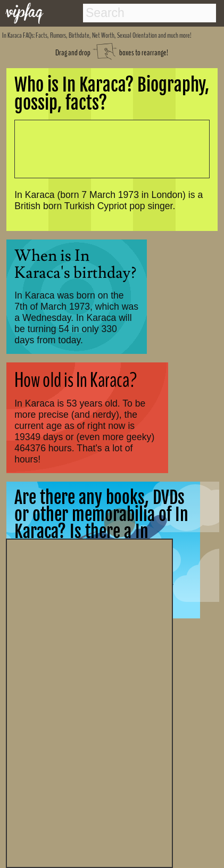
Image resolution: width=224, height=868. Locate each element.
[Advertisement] (89, 702)
